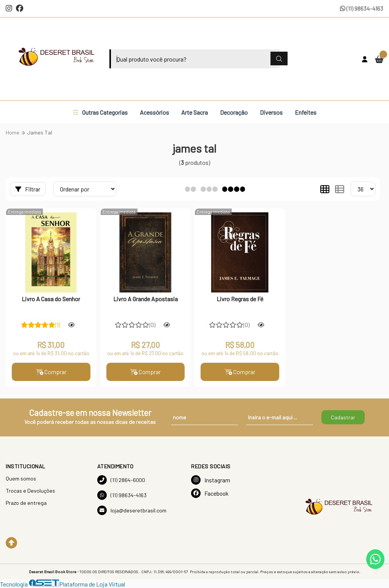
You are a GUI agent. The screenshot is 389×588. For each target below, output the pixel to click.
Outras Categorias (100, 112)
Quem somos (21, 478)
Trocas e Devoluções (30, 491)
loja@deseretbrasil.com (132, 510)
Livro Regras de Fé (240, 299)
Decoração (234, 112)
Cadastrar (343, 417)
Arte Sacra (194, 112)
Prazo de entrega (26, 503)
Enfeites (306, 112)
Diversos (271, 112)
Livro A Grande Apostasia (145, 299)
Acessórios (154, 112)
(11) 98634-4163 (362, 8)
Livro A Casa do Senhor (51, 299)
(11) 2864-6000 (121, 480)
